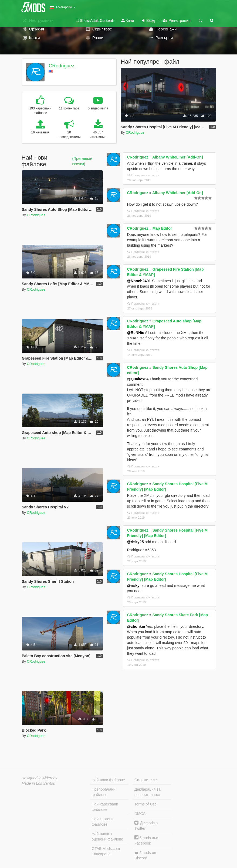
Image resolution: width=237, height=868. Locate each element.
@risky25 (136, 542)
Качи (128, 20)
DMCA (140, 814)
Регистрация (177, 20)
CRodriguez (61, 66)
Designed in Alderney (40, 778)
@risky (133, 585)
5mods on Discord (145, 855)
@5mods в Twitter (146, 826)
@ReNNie (136, 333)
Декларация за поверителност (148, 792)
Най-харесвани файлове (105, 807)
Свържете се (146, 780)
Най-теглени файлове (103, 822)
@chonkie (136, 626)
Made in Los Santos (38, 783)
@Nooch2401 (139, 281)
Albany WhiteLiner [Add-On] (177, 157)
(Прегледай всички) (82, 161)
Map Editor (162, 228)
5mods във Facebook (146, 840)
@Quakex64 (138, 379)
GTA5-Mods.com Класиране (106, 851)
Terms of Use (145, 804)
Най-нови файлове (108, 780)
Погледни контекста (143, 175)
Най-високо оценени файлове (108, 836)
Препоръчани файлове (104, 792)
